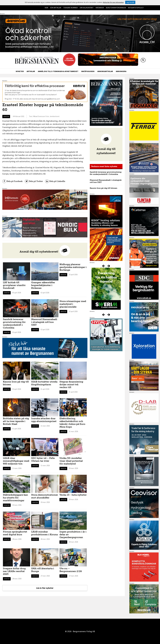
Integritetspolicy (136, 8)
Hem (46, 8)
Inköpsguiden (88, 71)
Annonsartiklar (105, 71)
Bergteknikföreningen (116, 8)
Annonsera (121, 71)
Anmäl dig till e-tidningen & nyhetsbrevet (58, 71)
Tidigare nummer (70, 8)
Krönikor (100, 8)
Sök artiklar (56, 8)
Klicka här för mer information (113, 2)
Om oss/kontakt (87, 8)
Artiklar (31, 71)
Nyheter (20, 71)
